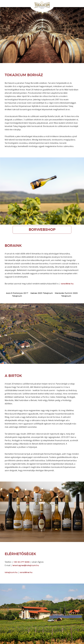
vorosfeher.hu (67, 284)
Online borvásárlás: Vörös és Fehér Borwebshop (83, 1)
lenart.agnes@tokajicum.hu (26, 565)
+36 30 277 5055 (22, 562)
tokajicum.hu (11, 572)
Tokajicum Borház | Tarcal (42, 5)
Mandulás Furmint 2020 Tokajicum (66, 295)
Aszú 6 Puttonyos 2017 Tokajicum (17, 295)
